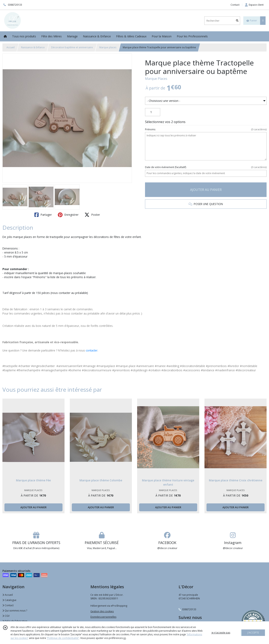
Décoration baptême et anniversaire (72, 47)
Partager (43, 215)
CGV (6, 616)
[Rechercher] (237, 21)
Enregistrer (68, 215)
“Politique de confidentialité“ (63, 638)
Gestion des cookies (102, 611)
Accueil (11, 47)
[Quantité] (153, 112)
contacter (92, 350)
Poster (92, 215)
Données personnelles (103, 617)
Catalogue (9, 600)
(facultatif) (206, 167)
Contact (235, 5)
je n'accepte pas (221, 633)
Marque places (108, 47)
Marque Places (156, 79)
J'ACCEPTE (253, 633)
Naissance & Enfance (33, 47)
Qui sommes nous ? (15, 611)
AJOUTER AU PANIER (206, 190)
